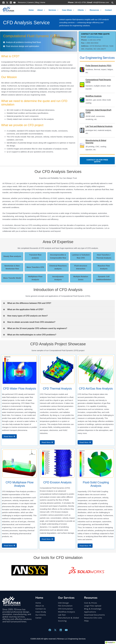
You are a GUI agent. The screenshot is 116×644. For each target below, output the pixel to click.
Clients (82, 10)
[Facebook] (4, 3)
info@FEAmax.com (95, 37)
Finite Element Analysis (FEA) (98, 66)
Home (43, 2)
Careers (30, 2)
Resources (95, 10)
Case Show (68, 10)
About (41, 10)
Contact (108, 10)
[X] (7, 3)
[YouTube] (14, 3)
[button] (112, 2)
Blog (37, 2)
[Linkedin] (11, 3)
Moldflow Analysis (94, 96)
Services (54, 10)
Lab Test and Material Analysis (99, 126)
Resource (22, 2)
